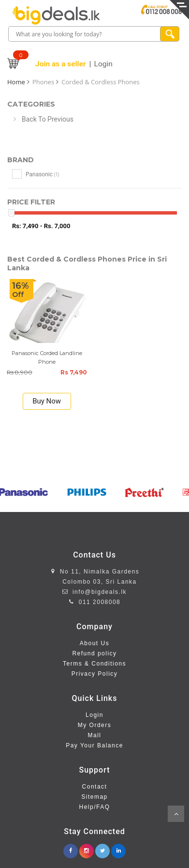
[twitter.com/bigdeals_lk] (102, 848)
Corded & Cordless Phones (100, 82)
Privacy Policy (95, 674)
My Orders (95, 725)
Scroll (176, 814)
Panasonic (36, 174)
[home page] (56, 15)
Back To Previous (48, 119)
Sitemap (94, 797)
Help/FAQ (94, 807)
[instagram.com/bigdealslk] (87, 848)
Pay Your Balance (94, 745)
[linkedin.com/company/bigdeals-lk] (118, 848)
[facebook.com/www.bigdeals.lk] (71, 848)
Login (94, 715)
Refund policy (94, 653)
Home (16, 82)
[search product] (170, 34)
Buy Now (47, 401)
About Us (94, 643)
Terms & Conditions (94, 664)
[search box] (85, 34)
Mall (94, 735)
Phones (43, 82)
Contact (95, 787)
